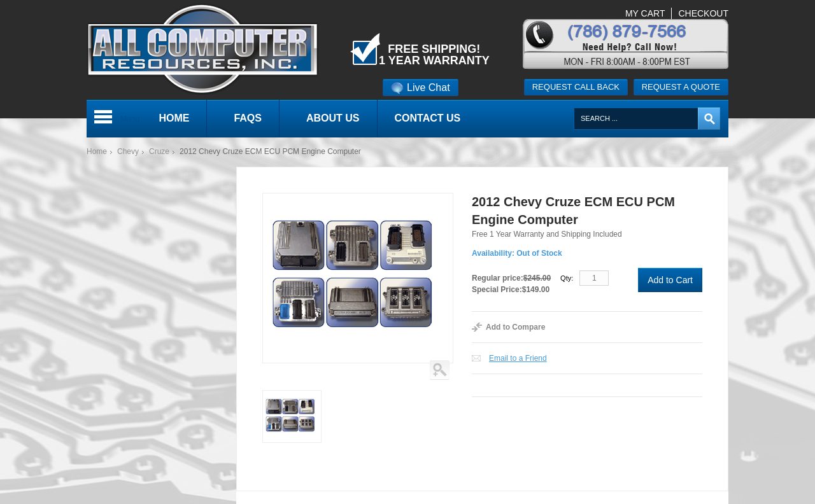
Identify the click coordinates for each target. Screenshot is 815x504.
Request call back (576, 87)
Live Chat (421, 87)
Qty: (567, 278)
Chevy (128, 151)
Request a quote (681, 87)
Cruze (159, 151)
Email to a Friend (518, 358)
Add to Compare (515, 327)
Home (97, 151)
